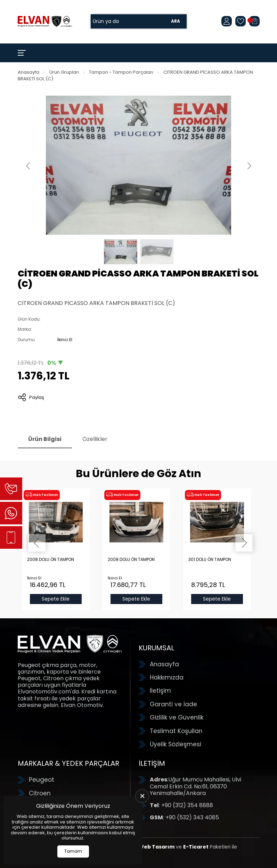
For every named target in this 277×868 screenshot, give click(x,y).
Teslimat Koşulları (176, 731)
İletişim (160, 691)
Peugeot (42, 780)
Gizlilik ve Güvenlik (177, 717)
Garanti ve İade (173, 704)
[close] (142, 796)
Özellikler (95, 439)
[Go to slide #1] (121, 252)
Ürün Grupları (64, 72)
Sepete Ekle (56, 599)
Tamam (73, 851)
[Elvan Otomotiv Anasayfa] (45, 21)
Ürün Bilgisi (45, 439)
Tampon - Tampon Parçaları (121, 72)
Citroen (40, 793)
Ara (176, 21)
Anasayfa (28, 72)
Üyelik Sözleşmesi (176, 744)
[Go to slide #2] (157, 252)
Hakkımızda (167, 677)
